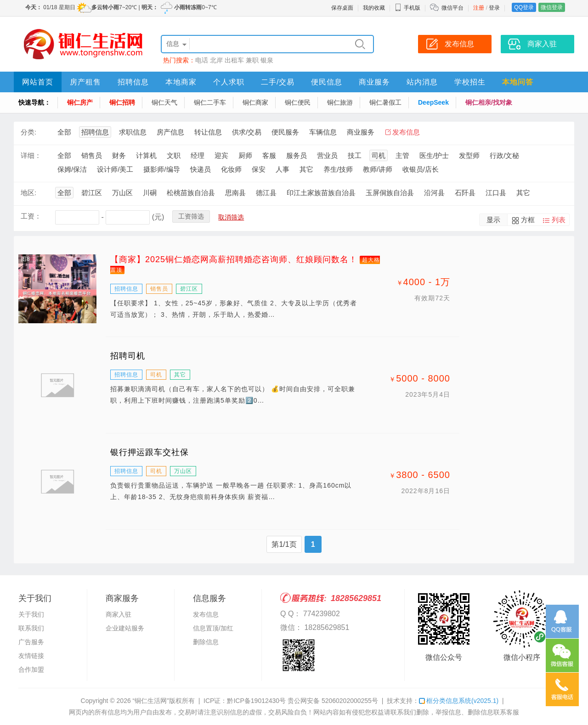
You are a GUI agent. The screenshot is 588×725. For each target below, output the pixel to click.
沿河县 (434, 193)
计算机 (146, 155)
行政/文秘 (504, 155)
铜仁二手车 (210, 102)
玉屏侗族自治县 (390, 193)
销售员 (92, 155)
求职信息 (133, 132)
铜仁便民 (298, 102)
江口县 (496, 193)
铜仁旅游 (340, 102)
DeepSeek (433, 102)
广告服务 (31, 642)
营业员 (327, 155)
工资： (31, 216)
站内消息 (422, 82)
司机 (379, 155)
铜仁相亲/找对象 (489, 102)
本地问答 (518, 82)
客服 (269, 155)
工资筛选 (191, 216)
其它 (306, 169)
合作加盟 (31, 669)
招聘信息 (133, 82)
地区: (28, 193)
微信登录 (552, 7)
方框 (528, 220)
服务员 (297, 155)
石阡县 (465, 193)
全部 (64, 132)
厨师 (245, 155)
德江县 (266, 193)
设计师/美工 (115, 169)
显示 (493, 220)
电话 (202, 60)
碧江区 (92, 193)
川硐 (150, 193)
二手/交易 (278, 82)
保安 (259, 169)
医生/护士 (434, 155)
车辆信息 (323, 132)
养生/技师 (338, 169)
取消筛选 (231, 217)
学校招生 (470, 82)
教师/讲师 (378, 169)
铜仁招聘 (122, 102)
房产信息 (170, 132)
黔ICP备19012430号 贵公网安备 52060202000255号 (302, 701)
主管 (402, 155)
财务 (119, 155)
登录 (494, 8)
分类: (28, 132)
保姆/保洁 (72, 169)
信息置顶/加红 (213, 628)
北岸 (216, 60)
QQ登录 (524, 7)
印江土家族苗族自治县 (321, 193)
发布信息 (406, 132)
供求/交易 (247, 132)
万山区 (122, 193)
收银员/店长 (421, 169)
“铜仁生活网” (151, 701)
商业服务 (374, 82)
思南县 (235, 193)
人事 (283, 169)
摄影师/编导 (161, 169)
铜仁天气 (164, 102)
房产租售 (85, 82)
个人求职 (229, 82)
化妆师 (231, 169)
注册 (479, 8)
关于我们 (31, 614)
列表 (559, 220)
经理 (198, 155)
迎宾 (221, 155)
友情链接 (31, 656)
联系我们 (31, 628)
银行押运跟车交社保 (150, 452)
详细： (31, 155)
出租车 (234, 60)
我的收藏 (374, 8)
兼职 (252, 60)
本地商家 (181, 82)
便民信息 (327, 82)
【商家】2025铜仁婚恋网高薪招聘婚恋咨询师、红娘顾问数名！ (234, 259)
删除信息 (206, 642)
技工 (355, 155)
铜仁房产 (80, 102)
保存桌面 (342, 8)
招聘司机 (128, 356)
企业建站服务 (125, 628)
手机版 (407, 8)
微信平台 (452, 8)
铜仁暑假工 (385, 102)
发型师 (469, 155)
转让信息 (208, 132)
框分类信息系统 (459, 701)
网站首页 (38, 82)
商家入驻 (119, 614)
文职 (174, 155)
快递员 (201, 169)
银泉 (267, 60)
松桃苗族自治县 (191, 193)
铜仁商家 (255, 102)
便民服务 (285, 132)
